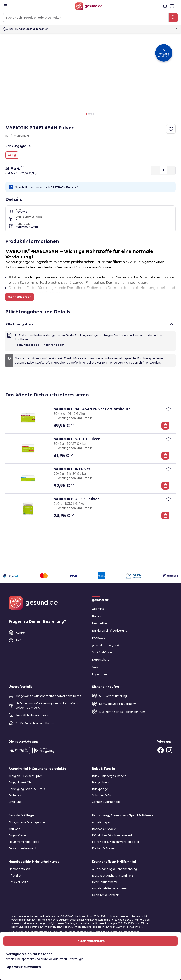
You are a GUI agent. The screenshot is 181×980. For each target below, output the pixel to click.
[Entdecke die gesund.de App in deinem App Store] (19, 751)
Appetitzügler (101, 823)
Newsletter (100, 623)
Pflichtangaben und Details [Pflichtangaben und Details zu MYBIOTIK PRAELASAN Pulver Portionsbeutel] (73, 418)
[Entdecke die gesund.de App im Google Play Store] (44, 751)
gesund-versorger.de (106, 645)
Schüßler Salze (19, 882)
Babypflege (100, 789)
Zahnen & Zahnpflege (106, 802)
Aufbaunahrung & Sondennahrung (114, 869)
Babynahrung (101, 783)
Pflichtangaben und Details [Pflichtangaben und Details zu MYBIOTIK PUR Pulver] (73, 478)
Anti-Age (14, 829)
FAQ (18, 640)
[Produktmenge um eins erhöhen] (171, 170)
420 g (12, 155)
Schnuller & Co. (102, 796)
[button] (87, 114)
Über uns (98, 609)
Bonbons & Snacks (104, 829)
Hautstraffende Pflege (24, 842)
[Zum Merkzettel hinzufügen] (171, 129)
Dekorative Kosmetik (23, 848)
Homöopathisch (19, 869)
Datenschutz (101, 660)
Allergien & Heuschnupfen (26, 776)
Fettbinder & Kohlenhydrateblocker (116, 842)
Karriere (98, 616)
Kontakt (21, 633)
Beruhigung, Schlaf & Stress (27, 789)
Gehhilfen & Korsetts (106, 895)
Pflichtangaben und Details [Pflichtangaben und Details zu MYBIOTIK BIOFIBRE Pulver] (73, 508)
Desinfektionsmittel (105, 882)
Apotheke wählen (102, 29)
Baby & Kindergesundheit (109, 776)
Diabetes (15, 796)
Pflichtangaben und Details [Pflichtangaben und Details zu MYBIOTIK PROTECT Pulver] (73, 448)
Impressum (99, 674)
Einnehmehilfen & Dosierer (110, 889)
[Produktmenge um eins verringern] (156, 170)
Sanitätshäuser (102, 652)
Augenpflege (17, 835)
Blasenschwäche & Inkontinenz (113, 876)
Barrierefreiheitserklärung (110, 631)
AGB (95, 667)
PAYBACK (98, 638)
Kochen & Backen (104, 848)
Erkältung (15, 802)
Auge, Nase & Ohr (20, 783)
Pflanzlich (15, 876)
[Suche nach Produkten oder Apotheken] (173, 18)
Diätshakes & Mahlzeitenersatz (113, 835)
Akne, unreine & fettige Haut (27, 823)
